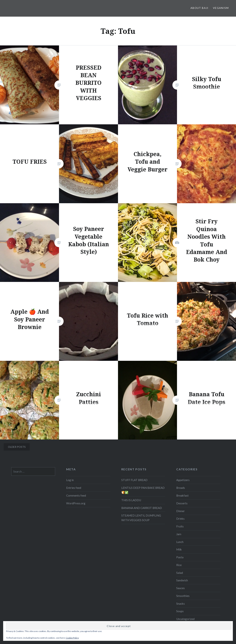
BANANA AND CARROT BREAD (142, 508)
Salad (180, 573)
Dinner (181, 511)
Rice (179, 565)
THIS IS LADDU (131, 500)
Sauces (181, 588)
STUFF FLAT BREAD (134, 480)
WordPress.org (76, 503)
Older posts (17, 447)
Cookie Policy (72, 638)
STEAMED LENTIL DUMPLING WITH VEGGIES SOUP (141, 518)
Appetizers (183, 480)
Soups (180, 611)
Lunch (180, 542)
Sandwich (182, 580)
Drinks (180, 519)
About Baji (199, 8)
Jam (179, 534)
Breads (181, 488)
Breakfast (182, 495)
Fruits (180, 526)
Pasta (180, 557)
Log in (70, 480)
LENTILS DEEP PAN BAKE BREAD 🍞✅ (143, 490)
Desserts (182, 503)
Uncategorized (185, 619)
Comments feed (76, 495)
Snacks (181, 604)
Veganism (221, 8)
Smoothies (183, 596)
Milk (179, 549)
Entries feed (74, 488)
